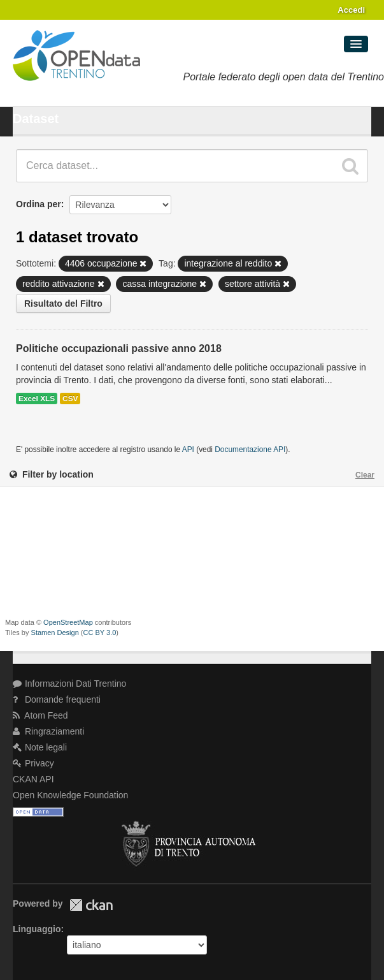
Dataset (36, 119)
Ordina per (39, 204)
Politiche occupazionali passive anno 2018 (119, 348)
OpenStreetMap (68, 622)
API (188, 450)
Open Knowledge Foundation (70, 795)
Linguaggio (37, 929)
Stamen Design (55, 633)
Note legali (40, 747)
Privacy (33, 763)
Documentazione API (250, 450)
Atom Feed (40, 715)
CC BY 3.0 (100, 633)
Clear (365, 475)
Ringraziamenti (48, 731)
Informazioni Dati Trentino (69, 684)
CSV (70, 399)
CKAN (91, 905)
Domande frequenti (57, 699)
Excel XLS (37, 399)
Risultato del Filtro (63, 304)
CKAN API (33, 779)
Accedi (351, 10)
